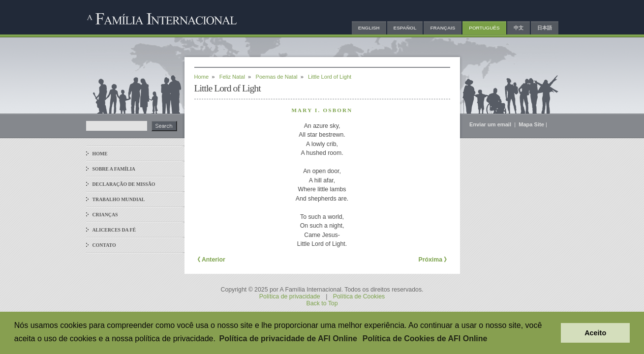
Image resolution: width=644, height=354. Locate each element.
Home (100, 154)
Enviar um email (491, 124)
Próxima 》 (434, 260)
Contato (104, 245)
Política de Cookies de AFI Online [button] (425, 339)
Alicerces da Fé (114, 230)
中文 (519, 28)
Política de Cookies (359, 296)
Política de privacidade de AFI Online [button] (288, 339)
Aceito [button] (595, 333)
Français (443, 28)
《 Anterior (210, 260)
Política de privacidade (290, 296)
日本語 (545, 28)
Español (405, 28)
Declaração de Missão (124, 184)
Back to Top (322, 303)
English (369, 28)
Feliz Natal (232, 77)
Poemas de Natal (277, 77)
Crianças (105, 215)
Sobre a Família (114, 169)
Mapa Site (531, 124)
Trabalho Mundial (119, 199)
